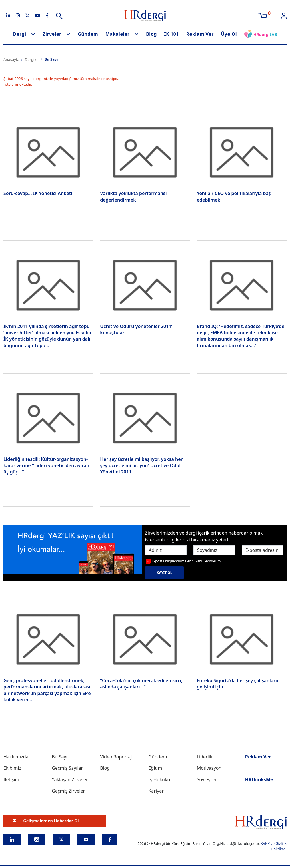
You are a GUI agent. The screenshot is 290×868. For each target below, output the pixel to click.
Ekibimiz (12, 768)
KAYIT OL (165, 573)
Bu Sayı (60, 757)
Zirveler (52, 34)
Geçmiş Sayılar (67, 768)
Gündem (88, 34)
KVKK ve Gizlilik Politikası (274, 846)
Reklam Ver (200, 34)
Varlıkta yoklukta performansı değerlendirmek (133, 196)
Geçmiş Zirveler (68, 791)
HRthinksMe (259, 779)
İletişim (11, 779)
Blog (151, 34)
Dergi (20, 34)
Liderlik (205, 757)
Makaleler (118, 34)
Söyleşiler (207, 779)
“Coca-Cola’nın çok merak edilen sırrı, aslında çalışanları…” (141, 684)
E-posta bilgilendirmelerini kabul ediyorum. (187, 561)
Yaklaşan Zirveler (70, 779)
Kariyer (156, 791)
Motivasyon (209, 768)
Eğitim (155, 768)
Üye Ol (229, 34)
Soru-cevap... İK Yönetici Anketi (38, 193)
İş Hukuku (159, 779)
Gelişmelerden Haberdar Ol (46, 821)
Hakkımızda (16, 757)
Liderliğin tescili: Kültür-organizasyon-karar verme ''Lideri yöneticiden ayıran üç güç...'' (46, 466)
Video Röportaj (116, 757)
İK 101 (171, 34)
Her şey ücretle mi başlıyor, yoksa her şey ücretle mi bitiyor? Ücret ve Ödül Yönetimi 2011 (141, 466)
